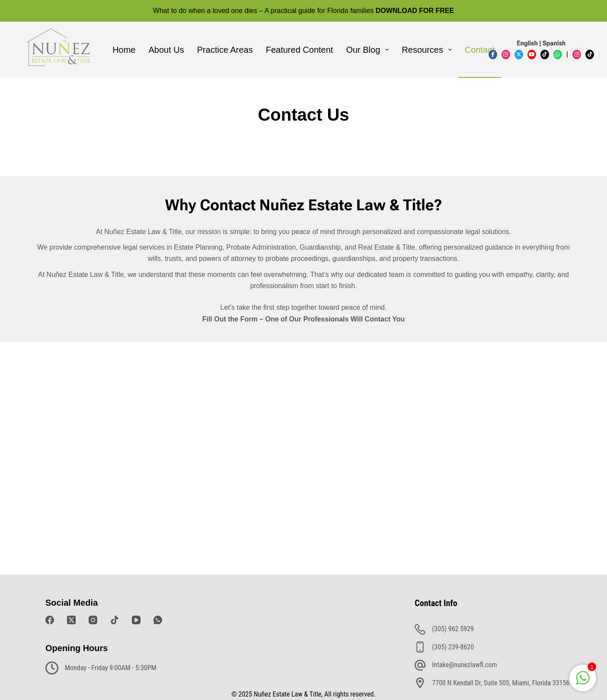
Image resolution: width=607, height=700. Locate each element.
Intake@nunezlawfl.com (464, 665)
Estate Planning (198, 247)
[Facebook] (50, 620)
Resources (428, 50)
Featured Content (300, 50)
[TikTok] (115, 620)
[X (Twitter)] (71, 620)
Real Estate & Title (387, 247)
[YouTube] (136, 620)
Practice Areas (225, 50)
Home (124, 50)
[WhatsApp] (158, 620)
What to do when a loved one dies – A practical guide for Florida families (303, 11)
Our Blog (369, 50)
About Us (166, 50)
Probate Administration (261, 247)
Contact (480, 50)
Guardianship (320, 247)
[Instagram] (93, 620)
